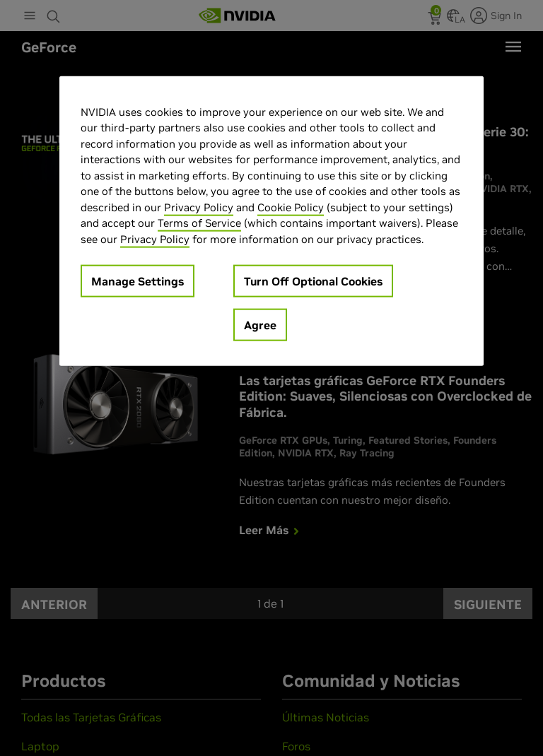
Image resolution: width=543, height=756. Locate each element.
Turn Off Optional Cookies (313, 281)
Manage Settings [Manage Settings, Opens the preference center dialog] (138, 281)
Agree (260, 325)
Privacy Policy (199, 207)
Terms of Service (199, 223)
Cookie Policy (291, 207)
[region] (271, 221)
